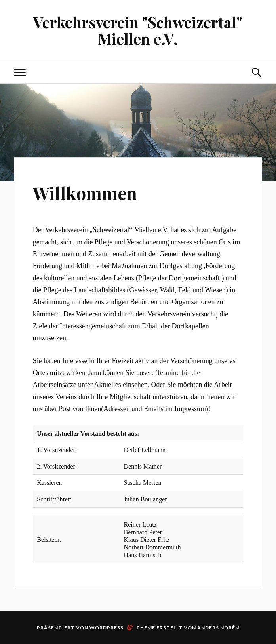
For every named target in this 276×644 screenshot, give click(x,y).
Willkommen (85, 193)
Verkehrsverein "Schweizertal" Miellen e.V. (138, 30)
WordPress (107, 628)
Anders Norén (218, 628)
